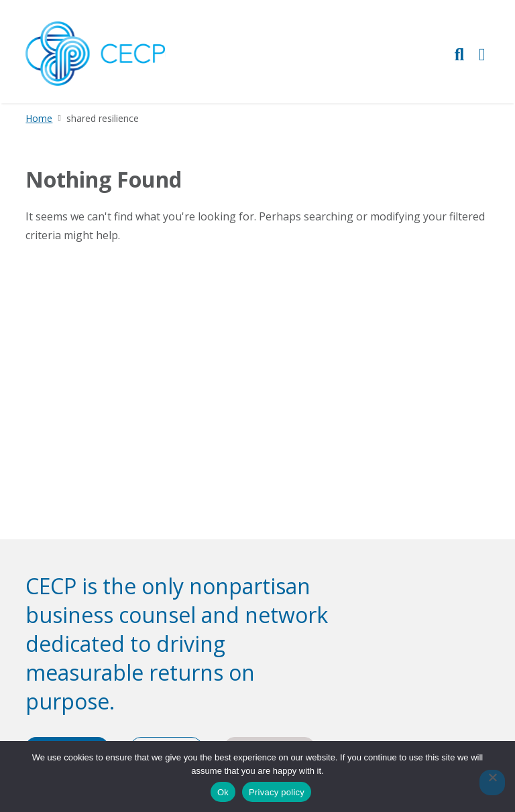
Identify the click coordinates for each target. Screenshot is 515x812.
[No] (492, 783)
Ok (223, 792)
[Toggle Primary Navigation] (482, 54)
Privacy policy (277, 792)
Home (39, 118)
